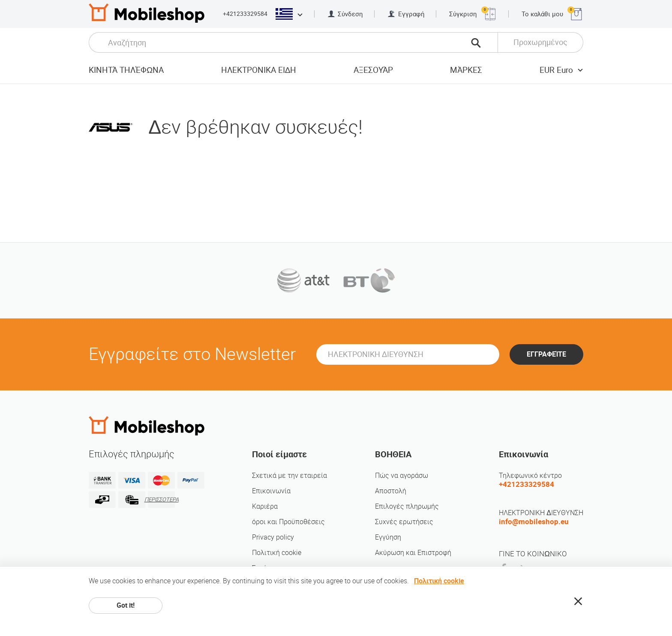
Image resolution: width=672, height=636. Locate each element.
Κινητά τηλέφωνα (126, 70)
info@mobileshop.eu (534, 522)
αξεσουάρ (373, 70)
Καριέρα (265, 506)
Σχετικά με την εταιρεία (289, 475)
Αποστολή (391, 491)
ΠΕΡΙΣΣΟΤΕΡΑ (161, 499)
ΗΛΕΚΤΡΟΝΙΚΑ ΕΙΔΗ (259, 70)
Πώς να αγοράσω (402, 475)
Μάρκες (466, 70)
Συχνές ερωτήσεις (404, 522)
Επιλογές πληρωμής (407, 506)
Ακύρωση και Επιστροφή (413, 553)
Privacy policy (273, 537)
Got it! (126, 605)
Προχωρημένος (540, 42)
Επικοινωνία (271, 491)
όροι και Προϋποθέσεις (288, 522)
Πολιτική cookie (277, 553)
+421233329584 (245, 14)
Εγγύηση (388, 537)
